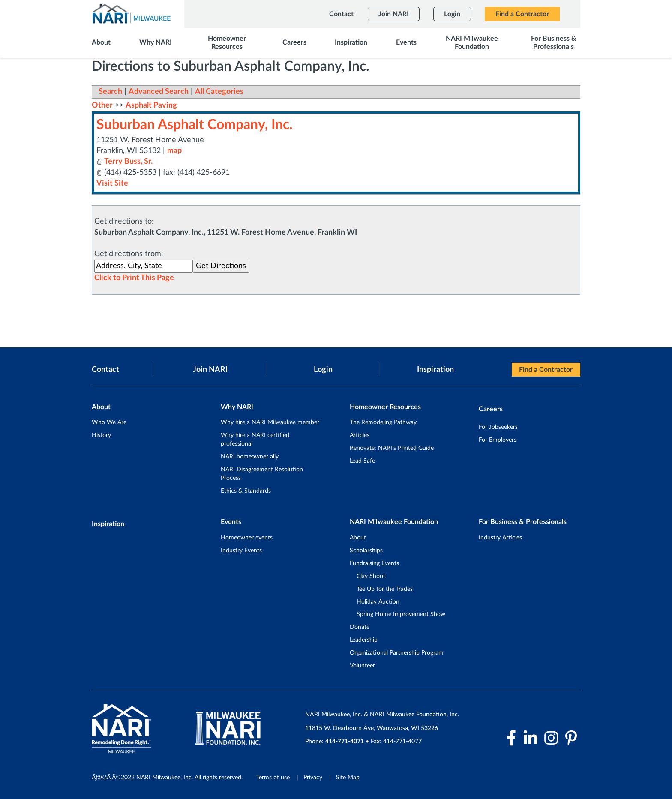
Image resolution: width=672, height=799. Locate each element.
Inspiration (435, 369)
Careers (491, 409)
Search (110, 92)
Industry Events (241, 550)
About (358, 537)
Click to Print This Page (134, 278)
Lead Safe (362, 461)
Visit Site (112, 183)
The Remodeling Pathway (383, 422)
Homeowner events (247, 537)
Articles (360, 435)
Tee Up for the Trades (385, 589)
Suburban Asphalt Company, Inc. (195, 125)
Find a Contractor (546, 370)
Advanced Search (159, 92)
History (101, 435)
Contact (105, 369)
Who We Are (109, 422)
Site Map (348, 778)
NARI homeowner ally (250, 456)
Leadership (364, 640)
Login (323, 369)
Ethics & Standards (246, 491)
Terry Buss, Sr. (128, 162)
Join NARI (210, 369)
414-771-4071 (345, 742)
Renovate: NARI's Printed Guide (392, 448)
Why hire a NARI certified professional (255, 440)
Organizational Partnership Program (397, 653)
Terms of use (273, 778)
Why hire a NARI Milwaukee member (270, 422)
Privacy (313, 778)
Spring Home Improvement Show (401, 614)
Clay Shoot (371, 576)
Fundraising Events (374, 563)
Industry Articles (500, 537)
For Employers (498, 440)
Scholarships (366, 550)
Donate (360, 627)
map (174, 151)
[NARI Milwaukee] (131, 13)
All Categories (219, 92)
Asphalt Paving (151, 105)
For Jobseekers (498, 427)
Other (102, 105)
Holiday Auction (378, 601)
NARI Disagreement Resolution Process (262, 473)
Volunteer (362, 666)
